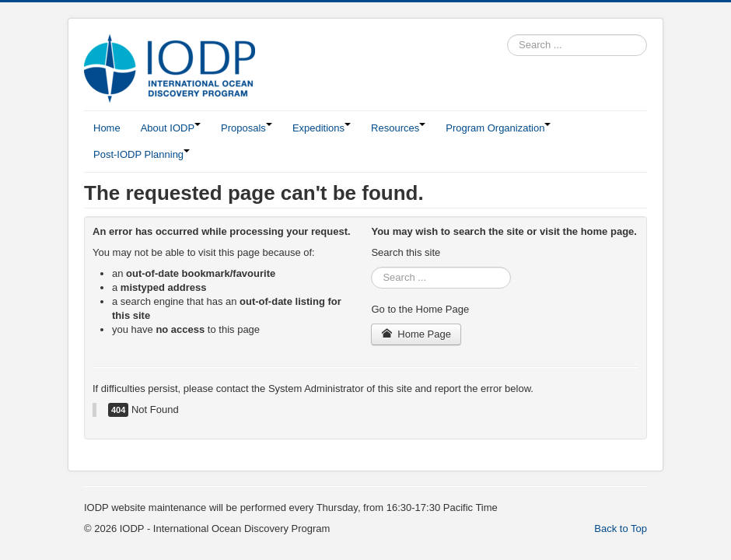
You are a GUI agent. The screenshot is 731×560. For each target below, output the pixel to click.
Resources (398, 128)
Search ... (507, 35)
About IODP (171, 128)
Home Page (416, 334)
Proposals (247, 128)
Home (107, 128)
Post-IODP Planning (142, 154)
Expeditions (322, 128)
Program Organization (498, 128)
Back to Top (621, 528)
